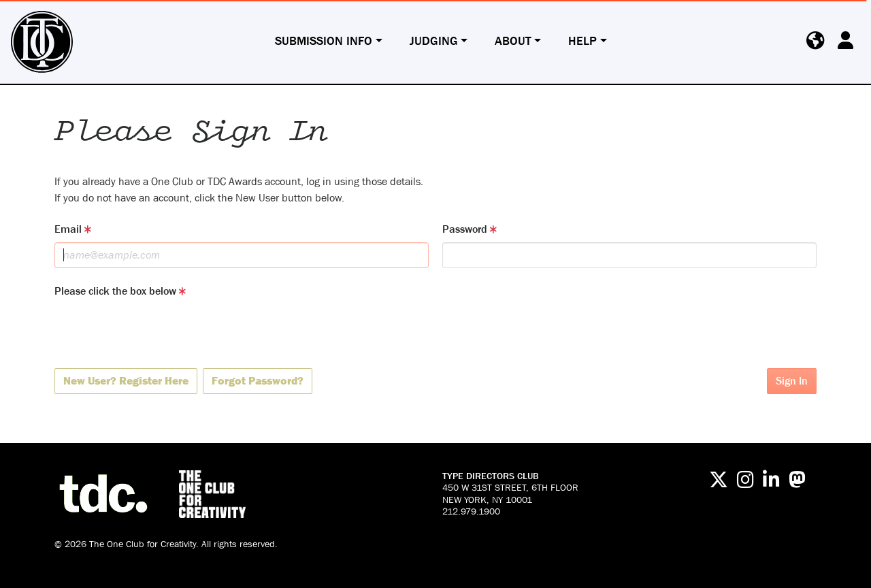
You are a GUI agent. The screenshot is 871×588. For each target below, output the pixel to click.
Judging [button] (434, 41)
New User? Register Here (126, 381)
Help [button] (582, 41)
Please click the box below (120, 291)
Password (470, 229)
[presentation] (158, 331)
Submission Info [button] (324, 41)
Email (73, 229)
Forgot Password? (258, 381)
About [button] (513, 41)
